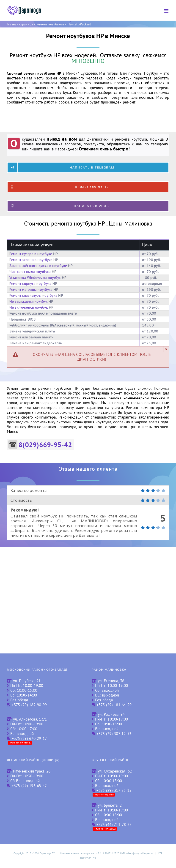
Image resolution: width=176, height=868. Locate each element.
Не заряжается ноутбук (29, 301)
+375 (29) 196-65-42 (29, 786)
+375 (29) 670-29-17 (29, 738)
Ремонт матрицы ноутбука (31, 289)
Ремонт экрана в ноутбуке (31, 260)
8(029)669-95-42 (45, 445)
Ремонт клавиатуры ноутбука (33, 295)
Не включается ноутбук (29, 307)
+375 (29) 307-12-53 (114, 734)
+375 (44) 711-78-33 (114, 824)
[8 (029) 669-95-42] (88, 187)
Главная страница (20, 24)
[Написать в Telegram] (88, 167)
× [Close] (166, 349)
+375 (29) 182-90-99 (29, 705)
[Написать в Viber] (88, 206)
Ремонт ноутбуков (50, 24)
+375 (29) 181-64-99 (114, 705)
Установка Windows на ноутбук (35, 278)
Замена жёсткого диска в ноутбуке (38, 266)
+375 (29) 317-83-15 (114, 790)
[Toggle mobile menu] (167, 11)
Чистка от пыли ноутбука (30, 272)
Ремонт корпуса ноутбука (30, 283)
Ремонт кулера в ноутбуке (31, 254)
